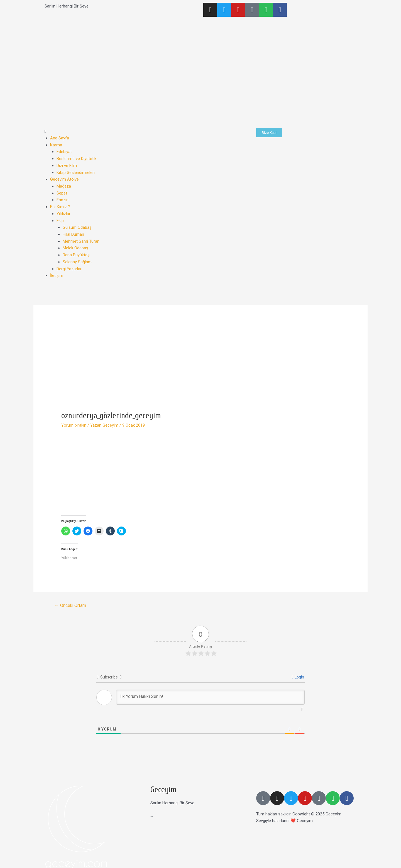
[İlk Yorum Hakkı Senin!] (210, 693)
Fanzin (63, 198)
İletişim (57, 272)
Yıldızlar (63, 212)
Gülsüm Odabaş (77, 225)
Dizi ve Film (67, 165)
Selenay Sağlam (77, 258)
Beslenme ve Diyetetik (76, 158)
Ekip (60, 218)
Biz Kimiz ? (60, 205)
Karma (56, 145)
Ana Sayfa (60, 138)
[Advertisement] (200, 365)
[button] (148, 131)
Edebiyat (64, 151)
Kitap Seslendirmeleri (76, 171)
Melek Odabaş (75, 245)
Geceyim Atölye (64, 178)
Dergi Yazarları (69, 265)
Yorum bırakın (74, 421)
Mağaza (64, 185)
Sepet (62, 191)
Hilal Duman (73, 232)
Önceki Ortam (70, 601)
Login (298, 673)
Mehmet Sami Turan (81, 238)
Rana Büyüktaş (76, 252)
